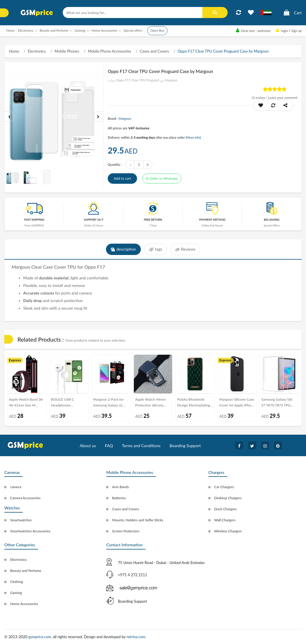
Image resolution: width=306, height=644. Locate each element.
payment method (212, 220)
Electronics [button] (26, 30)
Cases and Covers (154, 51)
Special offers (133, 30)
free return (153, 220)
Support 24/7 (94, 220)
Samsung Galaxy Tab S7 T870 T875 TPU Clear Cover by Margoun (277, 403)
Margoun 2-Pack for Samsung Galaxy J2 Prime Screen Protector (111, 403)
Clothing (17, 582)
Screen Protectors (126, 531)
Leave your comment (283, 98)
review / (260, 98)
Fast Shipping (34, 220)
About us (88, 446)
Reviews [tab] (186, 249)
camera (16, 487)
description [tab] (123, 249)
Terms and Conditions (141, 446)
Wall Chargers (225, 520)
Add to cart (122, 178)
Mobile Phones (67, 51)
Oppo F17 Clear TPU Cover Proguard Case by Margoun (223, 51)
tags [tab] (155, 249)
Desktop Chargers (228, 498)
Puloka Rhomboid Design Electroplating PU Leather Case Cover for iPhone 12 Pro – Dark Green (195, 403)
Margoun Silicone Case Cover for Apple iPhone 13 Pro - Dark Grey (237, 403)
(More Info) (193, 137)
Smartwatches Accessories (30, 531)
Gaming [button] (80, 30)
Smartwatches (21, 520)
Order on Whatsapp (162, 178)
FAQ (109, 446)
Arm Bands (120, 487)
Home (10, 30)
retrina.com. (136, 637)
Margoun (125, 118)
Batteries (119, 498)
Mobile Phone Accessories (110, 51)
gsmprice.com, (41, 637)
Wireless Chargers (228, 531)
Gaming (16, 593)
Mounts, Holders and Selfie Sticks (138, 520)
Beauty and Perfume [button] (54, 30)
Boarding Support (185, 446)
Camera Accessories (25, 498)
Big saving (272, 220)
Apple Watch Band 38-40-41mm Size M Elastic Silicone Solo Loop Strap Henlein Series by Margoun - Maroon (26, 403)
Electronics (37, 51)
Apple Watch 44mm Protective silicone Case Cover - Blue (151, 403)
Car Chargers (224, 487)
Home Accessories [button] (105, 30)
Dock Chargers (226, 509)
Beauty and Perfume (26, 571)
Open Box (157, 30)
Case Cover (55, 267)
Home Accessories (24, 604)
